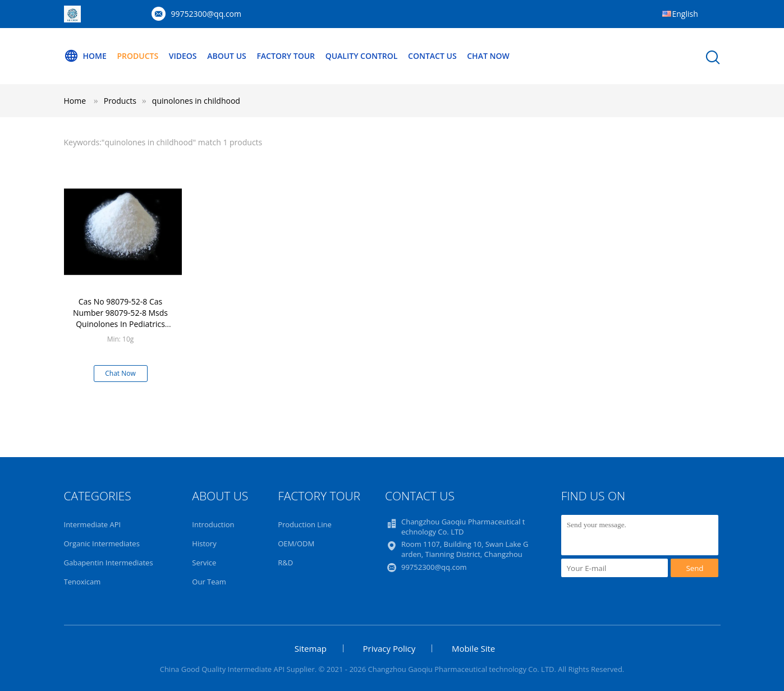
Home (85, 56)
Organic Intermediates (102, 543)
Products (137, 56)
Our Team (209, 582)
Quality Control (362, 56)
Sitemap (311, 648)
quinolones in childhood (196, 101)
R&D (285, 563)
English (685, 14)
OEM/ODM (296, 543)
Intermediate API (93, 524)
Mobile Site (473, 648)
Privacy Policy (389, 648)
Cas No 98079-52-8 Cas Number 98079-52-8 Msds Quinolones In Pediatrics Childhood (120, 318)
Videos (183, 56)
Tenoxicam (82, 582)
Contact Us (432, 56)
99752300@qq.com (207, 14)
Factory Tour (286, 56)
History (204, 543)
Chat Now (488, 56)
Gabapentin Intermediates (109, 563)
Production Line (305, 524)
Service (204, 563)
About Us (227, 56)
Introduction (213, 524)
